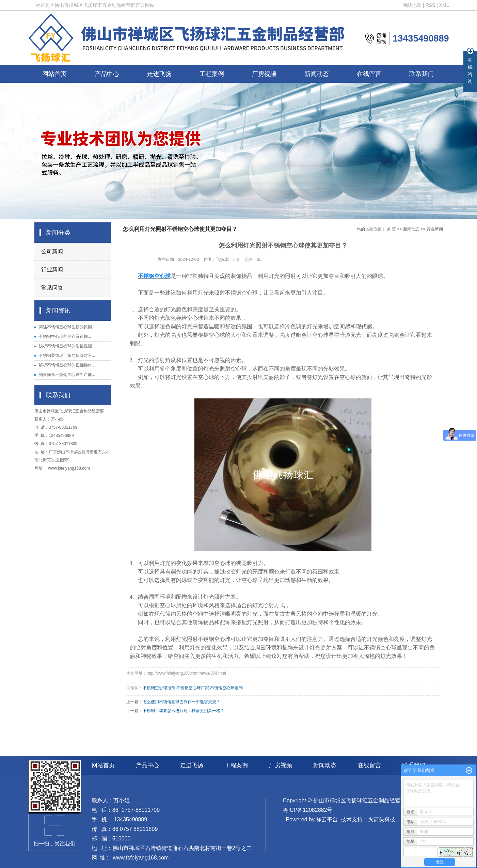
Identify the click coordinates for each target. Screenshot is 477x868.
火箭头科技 (382, 819)
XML (444, 5)
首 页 (391, 229)
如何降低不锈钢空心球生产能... (67, 375)
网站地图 (412, 5)
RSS (430, 5)
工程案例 (212, 74)
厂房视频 (264, 74)
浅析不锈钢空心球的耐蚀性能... (67, 346)
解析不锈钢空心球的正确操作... (67, 365)
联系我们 (422, 74)
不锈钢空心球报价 (159, 688)
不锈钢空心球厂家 (193, 688)
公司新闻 (52, 251)
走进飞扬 (159, 74)
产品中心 (107, 74)
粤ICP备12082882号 (308, 810)
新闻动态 (317, 74)
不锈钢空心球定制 (226, 688)
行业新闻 (52, 270)
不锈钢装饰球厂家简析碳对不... (67, 356)
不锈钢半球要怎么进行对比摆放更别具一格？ (184, 711)
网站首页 (54, 74)
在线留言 (369, 74)
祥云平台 (327, 819)
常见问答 (52, 288)
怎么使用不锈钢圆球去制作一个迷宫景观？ (181, 702)
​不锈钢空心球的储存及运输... (65, 336)
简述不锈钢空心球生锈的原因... (67, 327)
